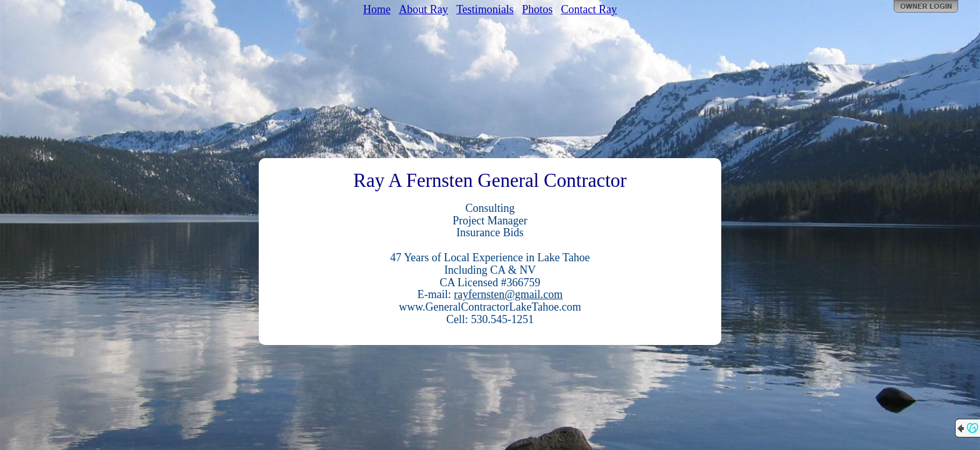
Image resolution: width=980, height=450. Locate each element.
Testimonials (485, 9)
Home (377, 9)
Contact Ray (589, 9)
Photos (537, 9)
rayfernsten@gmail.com (508, 294)
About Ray (423, 9)
